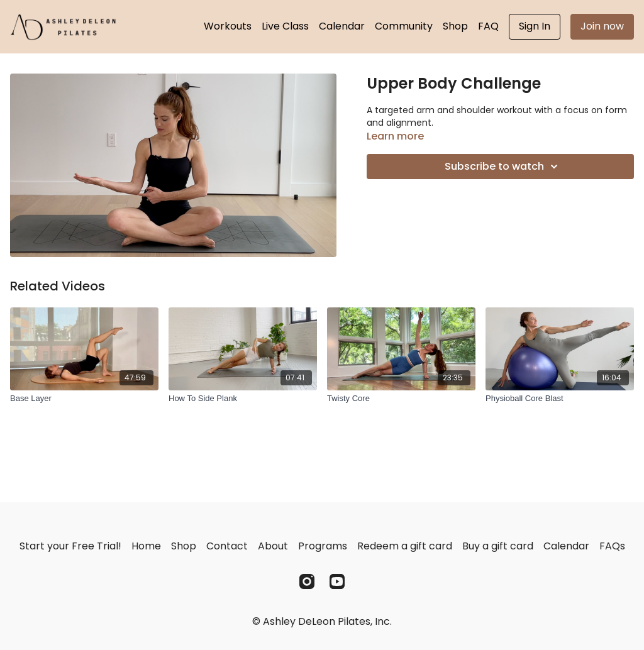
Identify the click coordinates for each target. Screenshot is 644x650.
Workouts (228, 26)
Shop (455, 26)
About (273, 546)
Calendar (342, 26)
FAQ (488, 26)
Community (404, 26)
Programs (323, 546)
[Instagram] (307, 581)
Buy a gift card (498, 546)
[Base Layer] (84, 399)
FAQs (612, 546)
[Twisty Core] (401, 399)
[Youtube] (337, 581)
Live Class (285, 26)
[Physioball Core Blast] (560, 399)
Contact (227, 546)
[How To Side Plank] (243, 399)
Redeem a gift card (405, 546)
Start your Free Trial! (70, 546)
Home (146, 546)
